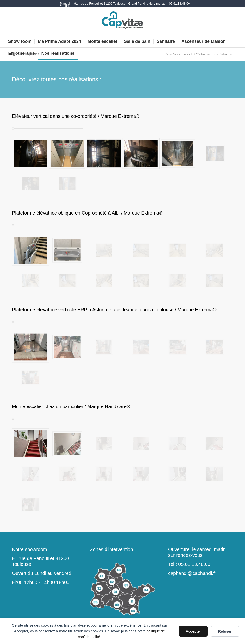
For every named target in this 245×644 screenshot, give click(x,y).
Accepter (193, 631)
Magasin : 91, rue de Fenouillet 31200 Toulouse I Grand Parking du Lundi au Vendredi (113, 5)
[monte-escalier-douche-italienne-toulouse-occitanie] (122, 21)
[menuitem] (113, 5)
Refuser (225, 631)
